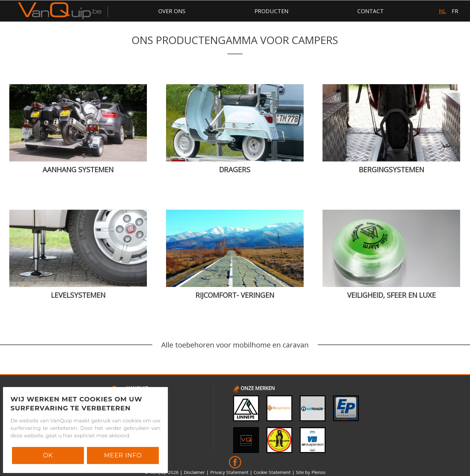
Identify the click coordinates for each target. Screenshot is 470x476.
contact (370, 11)
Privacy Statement (229, 472)
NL (442, 11)
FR (455, 11)
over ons (172, 11)
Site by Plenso (311, 472)
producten (271, 11)
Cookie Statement (272, 472)
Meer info (123, 455)
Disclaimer (194, 472)
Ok (48, 455)
